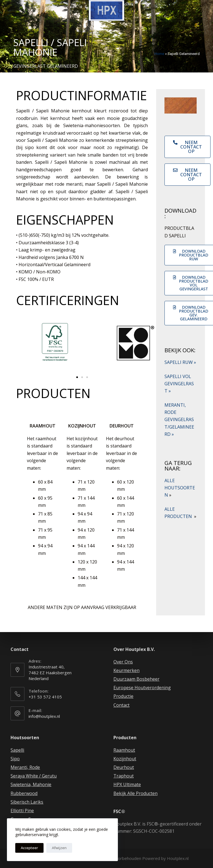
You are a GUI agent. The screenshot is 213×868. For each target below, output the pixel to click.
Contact (121, 705)
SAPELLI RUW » (180, 362)
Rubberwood (24, 793)
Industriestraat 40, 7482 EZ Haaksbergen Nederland (50, 673)
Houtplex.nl (178, 858)
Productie (123, 696)
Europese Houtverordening (142, 688)
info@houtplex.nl (44, 716)
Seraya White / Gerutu (34, 776)
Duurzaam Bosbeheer (136, 679)
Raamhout (124, 750)
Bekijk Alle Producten (135, 793)
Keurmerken (126, 670)
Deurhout (124, 767)
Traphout (124, 776)
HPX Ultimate (127, 784)
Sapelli (17, 750)
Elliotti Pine (22, 811)
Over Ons (123, 662)
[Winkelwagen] (200, 10)
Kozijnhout (125, 759)
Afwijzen (59, 848)
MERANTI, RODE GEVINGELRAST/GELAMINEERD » (179, 420)
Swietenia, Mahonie (31, 784)
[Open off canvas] (13, 11)
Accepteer (29, 848)
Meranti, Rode (25, 767)
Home (159, 54)
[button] (77, 377)
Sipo (15, 759)
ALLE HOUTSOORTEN (180, 488)
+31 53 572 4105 (45, 697)
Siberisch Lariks (27, 802)
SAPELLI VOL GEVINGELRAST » (179, 384)
